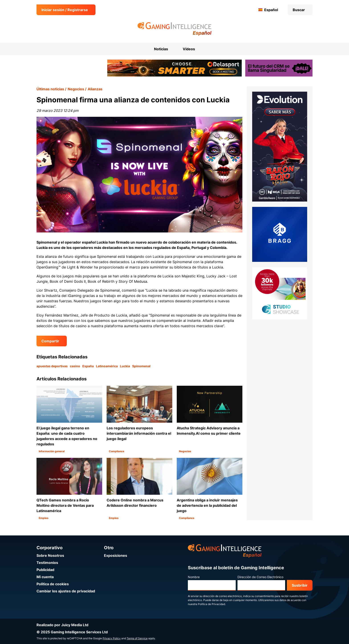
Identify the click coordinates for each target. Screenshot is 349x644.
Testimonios (47, 563)
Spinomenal (141, 366)
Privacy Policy (112, 638)
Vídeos (189, 49)
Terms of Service (137, 638)
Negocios (76, 89)
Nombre (194, 577)
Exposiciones (116, 555)
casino (75, 366)
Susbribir (300, 585)
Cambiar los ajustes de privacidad (66, 591)
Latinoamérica (107, 366)
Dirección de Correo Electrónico (260, 577)
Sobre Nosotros (50, 555)
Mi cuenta (45, 577)
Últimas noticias (50, 89)
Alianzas (95, 89)
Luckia (125, 366)
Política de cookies (53, 584)
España (88, 366)
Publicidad (45, 570)
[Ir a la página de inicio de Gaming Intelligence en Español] (175, 29)
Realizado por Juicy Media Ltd (62, 625)
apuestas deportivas (52, 366)
